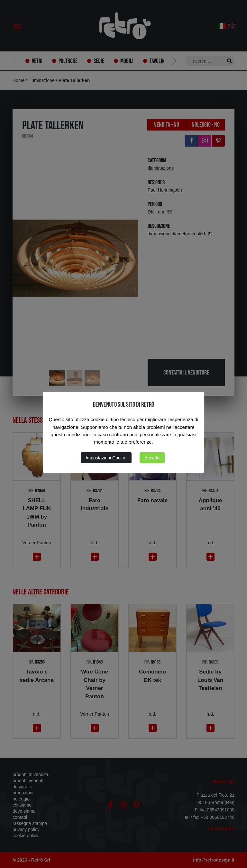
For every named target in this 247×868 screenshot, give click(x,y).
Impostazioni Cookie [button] (106, 458)
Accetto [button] (152, 458)
